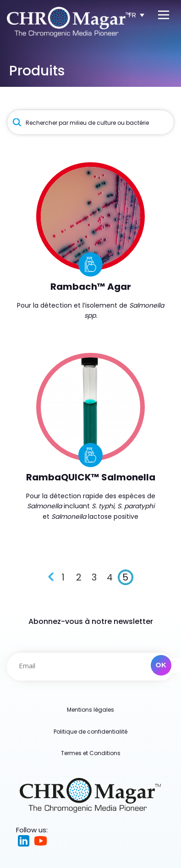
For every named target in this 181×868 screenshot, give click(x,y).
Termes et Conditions (91, 753)
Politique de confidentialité (90, 732)
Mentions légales (90, 710)
